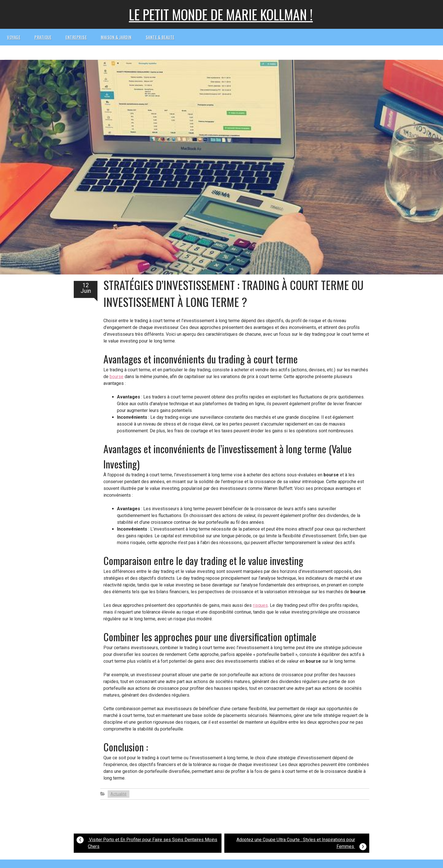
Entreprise (76, 37)
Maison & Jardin (116, 37)
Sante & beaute (160, 37)
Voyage (14, 37)
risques (260, 605)
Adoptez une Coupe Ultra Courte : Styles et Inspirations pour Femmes (301, 844)
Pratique (43, 37)
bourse (117, 377)
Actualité (119, 794)
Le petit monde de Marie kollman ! (221, 14)
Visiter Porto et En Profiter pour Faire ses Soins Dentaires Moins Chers (147, 842)
